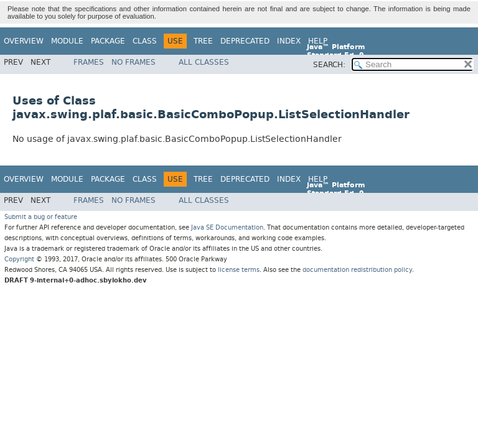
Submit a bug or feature (41, 217)
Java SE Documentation (227, 227)
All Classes (204, 62)
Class (145, 41)
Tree (203, 41)
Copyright (19, 259)
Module (67, 41)
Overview (24, 41)
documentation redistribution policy (357, 270)
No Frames (134, 62)
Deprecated (245, 41)
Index (289, 41)
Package (108, 41)
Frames (89, 62)
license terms (239, 270)
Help (318, 41)
